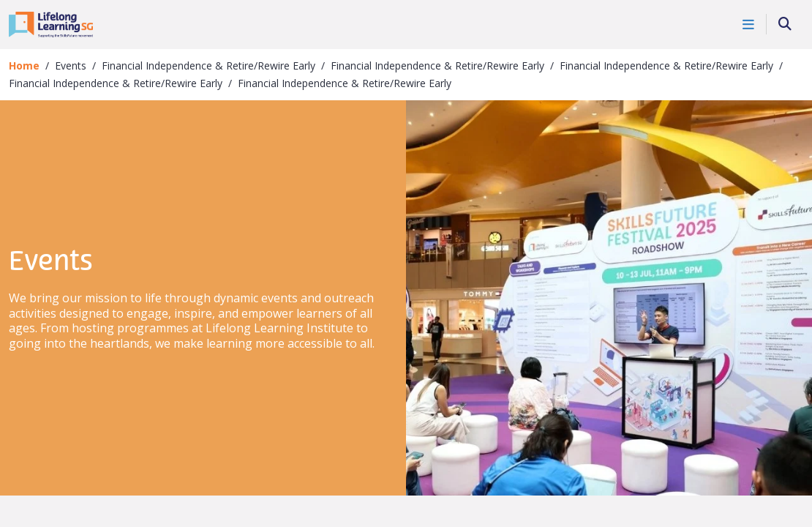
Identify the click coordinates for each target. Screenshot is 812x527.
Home (24, 66)
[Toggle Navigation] (749, 24)
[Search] (785, 25)
